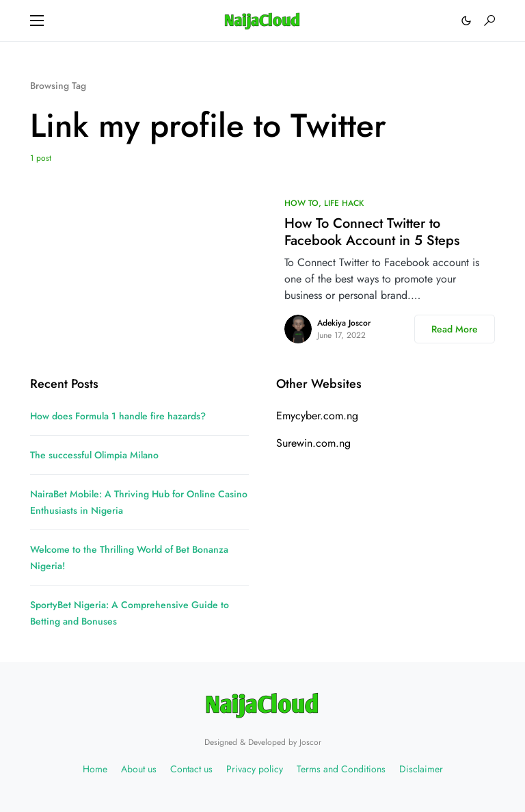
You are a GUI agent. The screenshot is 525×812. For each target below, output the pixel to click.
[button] (37, 21)
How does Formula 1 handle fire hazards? (118, 416)
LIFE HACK (344, 203)
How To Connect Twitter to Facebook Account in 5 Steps (372, 232)
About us (139, 769)
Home (95, 769)
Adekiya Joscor (344, 323)
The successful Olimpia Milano (94, 455)
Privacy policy (255, 769)
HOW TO (301, 203)
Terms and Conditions (341, 769)
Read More (455, 329)
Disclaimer (421, 769)
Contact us (191, 769)
